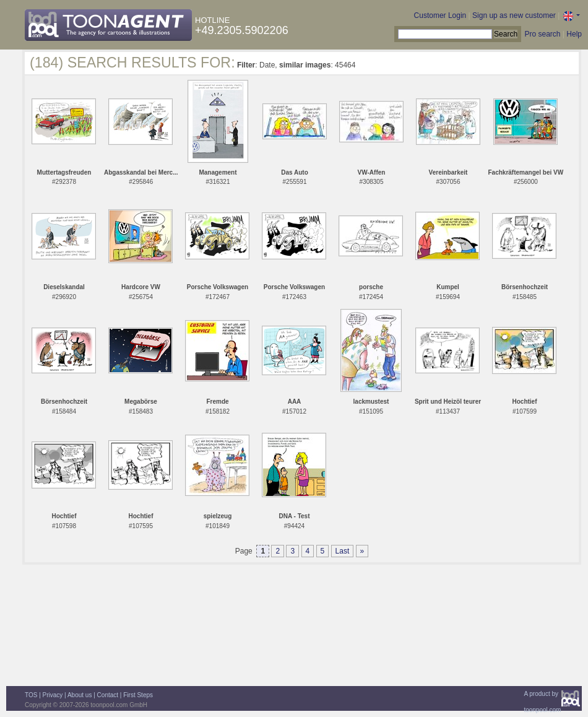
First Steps (138, 695)
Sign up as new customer (514, 15)
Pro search (542, 34)
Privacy (53, 695)
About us (80, 695)
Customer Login (440, 15)
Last (343, 551)
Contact (108, 695)
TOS (31, 695)
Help (574, 34)
